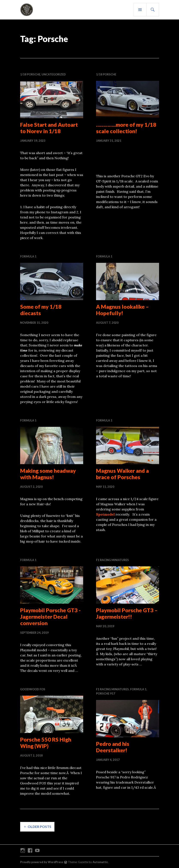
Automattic (100, 862)
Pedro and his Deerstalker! (113, 747)
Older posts (39, 827)
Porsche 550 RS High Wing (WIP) (46, 743)
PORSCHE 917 (106, 693)
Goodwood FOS (33, 689)
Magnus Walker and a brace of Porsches (122, 474)
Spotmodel (105, 514)
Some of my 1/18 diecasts (41, 310)
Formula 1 (28, 256)
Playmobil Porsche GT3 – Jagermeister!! (127, 613)
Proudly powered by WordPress (42, 862)
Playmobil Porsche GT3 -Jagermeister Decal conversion (50, 617)
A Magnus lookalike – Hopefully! (122, 310)
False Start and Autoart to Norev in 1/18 (49, 128)
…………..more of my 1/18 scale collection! (126, 128)
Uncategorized (54, 74)
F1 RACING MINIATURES (112, 560)
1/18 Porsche (30, 74)
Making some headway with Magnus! (48, 474)
